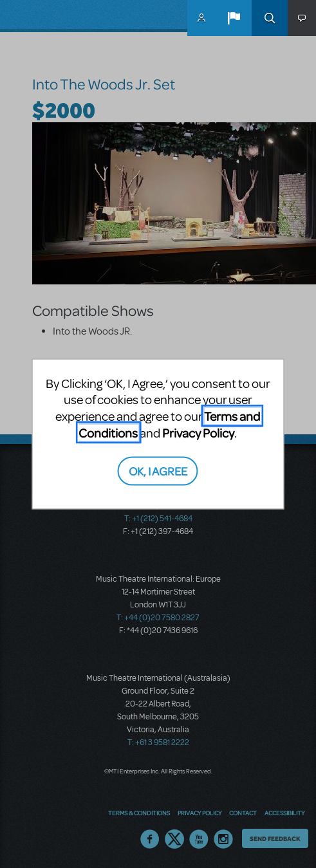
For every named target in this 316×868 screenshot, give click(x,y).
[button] (234, 18)
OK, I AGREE (158, 470)
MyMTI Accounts (201, 18)
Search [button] (270, 18)
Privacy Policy (198, 433)
